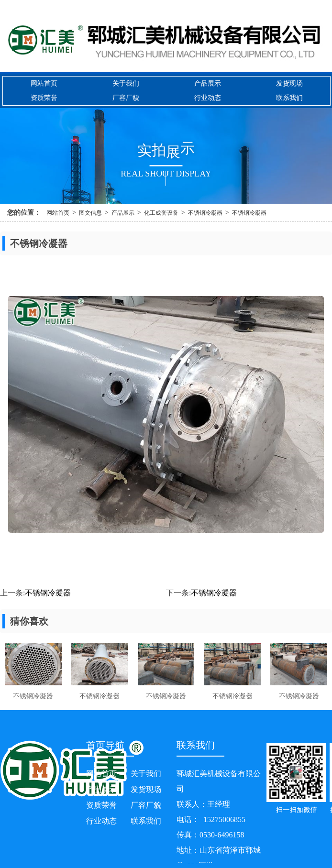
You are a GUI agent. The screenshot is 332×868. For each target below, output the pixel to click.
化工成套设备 (161, 213)
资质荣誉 (44, 98)
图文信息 (90, 213)
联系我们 (289, 98)
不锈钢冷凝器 (205, 213)
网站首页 (44, 83)
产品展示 (208, 83)
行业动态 (208, 98)
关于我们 (126, 83)
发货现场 (289, 83)
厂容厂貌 (126, 98)
